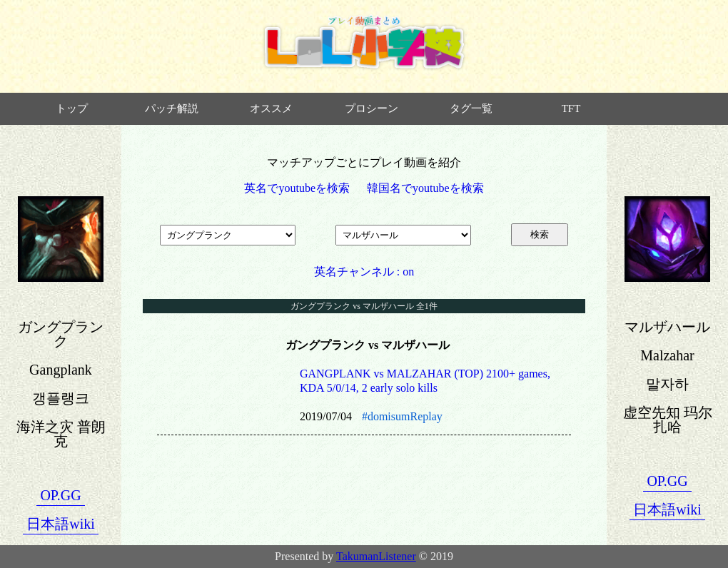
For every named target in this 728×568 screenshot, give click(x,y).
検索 (540, 234)
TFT (571, 108)
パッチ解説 (172, 108)
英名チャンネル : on (364, 272)
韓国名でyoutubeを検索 (425, 188)
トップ (72, 108)
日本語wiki (61, 524)
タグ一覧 (471, 108)
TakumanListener (376, 556)
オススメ (271, 108)
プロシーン (371, 108)
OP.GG (60, 495)
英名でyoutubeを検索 (297, 188)
